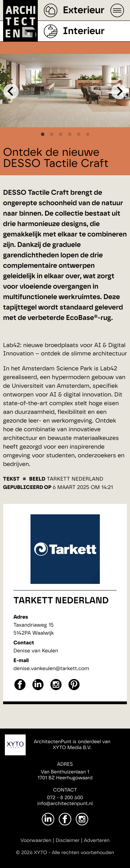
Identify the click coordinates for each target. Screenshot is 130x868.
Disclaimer (67, 841)
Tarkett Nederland (61, 601)
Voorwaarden (36, 841)
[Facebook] (65, 819)
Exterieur (84, 10)
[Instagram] (82, 819)
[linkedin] (38, 689)
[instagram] (56, 689)
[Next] (119, 91)
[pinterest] (74, 689)
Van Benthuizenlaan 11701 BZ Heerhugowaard (65, 775)
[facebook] (20, 689)
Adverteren (97, 841)
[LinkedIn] (48, 819)
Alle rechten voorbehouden (83, 853)
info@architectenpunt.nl (65, 804)
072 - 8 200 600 (65, 798)
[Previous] (11, 91)
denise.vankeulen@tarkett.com (51, 669)
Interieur (84, 31)
